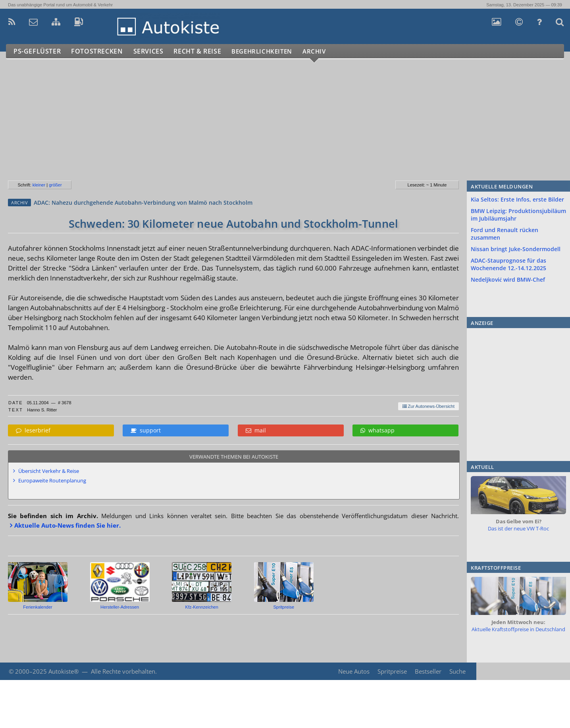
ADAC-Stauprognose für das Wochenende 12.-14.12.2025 (508, 264)
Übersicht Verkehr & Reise (49, 471)
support (146, 430)
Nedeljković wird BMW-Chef (508, 279)
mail (256, 430)
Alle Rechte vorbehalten (123, 671)
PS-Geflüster (38, 51)
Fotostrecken (99, 51)
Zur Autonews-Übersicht (428, 406)
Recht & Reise (203, 51)
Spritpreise (391, 671)
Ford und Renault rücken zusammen (505, 234)
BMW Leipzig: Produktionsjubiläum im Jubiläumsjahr (518, 215)
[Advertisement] (238, 123)
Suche (457, 671)
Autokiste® (64, 671)
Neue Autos (353, 671)
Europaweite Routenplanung (52, 480)
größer (55, 185)
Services (152, 51)
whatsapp (377, 430)
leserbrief (33, 430)
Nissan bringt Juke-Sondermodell (516, 249)
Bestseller (428, 671)
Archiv (329, 51)
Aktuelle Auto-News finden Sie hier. (67, 525)
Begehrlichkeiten (272, 51)
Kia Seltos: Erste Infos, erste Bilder (517, 199)
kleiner (39, 185)
